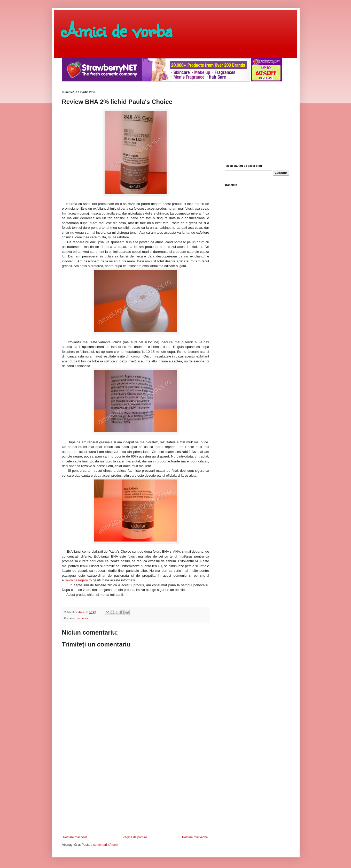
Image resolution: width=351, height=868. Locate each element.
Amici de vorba (117, 30)
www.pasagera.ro (79, 580)
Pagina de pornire (135, 837)
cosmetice (82, 618)
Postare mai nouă (75, 837)
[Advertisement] (136, 797)
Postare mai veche (195, 837)
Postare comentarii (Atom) (100, 845)
